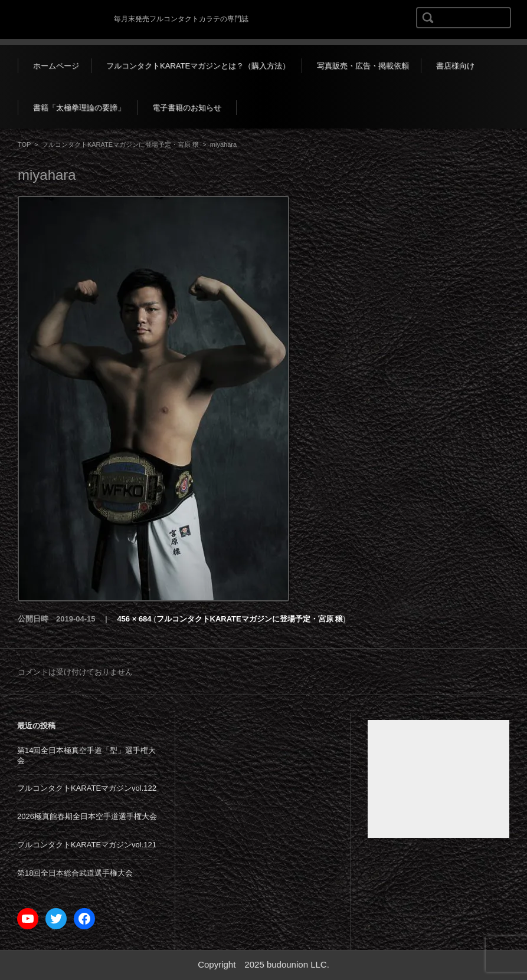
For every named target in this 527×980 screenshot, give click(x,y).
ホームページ (56, 66)
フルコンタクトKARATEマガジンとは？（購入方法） (198, 66)
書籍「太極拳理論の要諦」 (79, 108)
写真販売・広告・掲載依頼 (363, 66)
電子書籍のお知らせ (187, 108)
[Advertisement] (438, 779)
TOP (24, 144)
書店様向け (455, 66)
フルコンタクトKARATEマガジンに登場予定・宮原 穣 (120, 144)
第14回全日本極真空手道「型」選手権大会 (86, 755)
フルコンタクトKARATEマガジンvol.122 (87, 788)
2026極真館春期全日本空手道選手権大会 (87, 816)
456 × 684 (134, 619)
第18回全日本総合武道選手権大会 (75, 873)
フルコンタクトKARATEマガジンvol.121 (87, 845)
